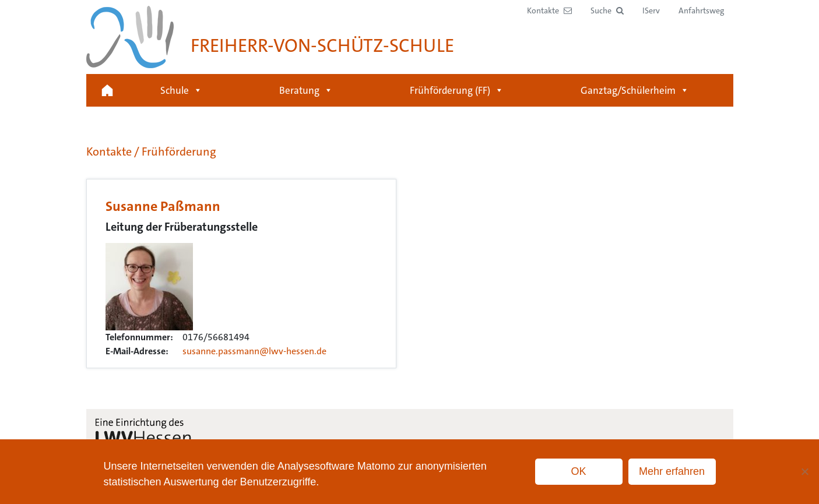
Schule (181, 90)
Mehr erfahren (672, 471)
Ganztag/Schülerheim (635, 90)
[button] (607, 11)
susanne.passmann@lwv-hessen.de (254, 351)
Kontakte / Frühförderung (151, 151)
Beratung (306, 90)
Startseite (107, 90)
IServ (651, 10)
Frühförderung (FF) (457, 90)
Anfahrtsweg (701, 10)
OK (578, 471)
